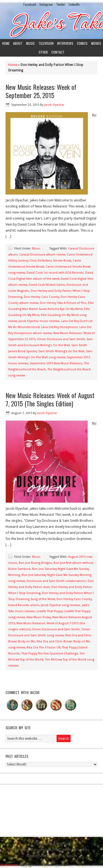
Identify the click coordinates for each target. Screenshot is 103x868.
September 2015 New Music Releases (56, 363)
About (18, 43)
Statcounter (9, 865)
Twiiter (61, 4)
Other (43, 52)
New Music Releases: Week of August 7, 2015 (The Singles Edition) (50, 399)
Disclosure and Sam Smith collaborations (56, 581)
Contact (58, 52)
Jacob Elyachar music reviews (39, 321)
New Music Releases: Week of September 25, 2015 (41, 91)
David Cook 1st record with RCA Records (55, 273)
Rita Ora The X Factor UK (44, 647)
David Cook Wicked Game (47, 285)
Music (30, 43)
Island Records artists (24, 605)
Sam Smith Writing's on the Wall (61, 351)
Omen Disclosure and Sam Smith (61, 339)
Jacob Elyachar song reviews (61, 605)
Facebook (30, 4)
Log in (72, 856)
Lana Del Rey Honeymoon (59, 327)
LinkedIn (74, 4)
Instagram (46, 4)
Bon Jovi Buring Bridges (35, 563)
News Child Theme (57, 850)
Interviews (65, 43)
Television (46, 43)
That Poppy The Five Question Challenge (50, 654)
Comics (82, 43)
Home (6, 43)
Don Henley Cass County (41, 297)
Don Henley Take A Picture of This (63, 303)
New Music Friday (39, 617)
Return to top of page (54, 844)
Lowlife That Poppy (50, 611)
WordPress (56, 856)
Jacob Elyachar (54, 105)
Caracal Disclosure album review (42, 255)
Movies (96, 43)
